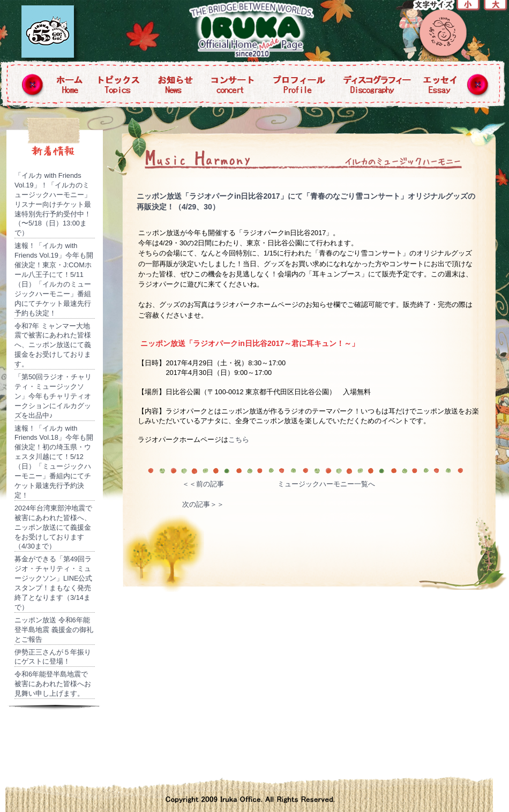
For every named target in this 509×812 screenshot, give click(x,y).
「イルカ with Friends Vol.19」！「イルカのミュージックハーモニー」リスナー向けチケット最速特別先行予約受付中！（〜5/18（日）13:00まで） (53, 204)
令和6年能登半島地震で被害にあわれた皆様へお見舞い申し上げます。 (53, 684)
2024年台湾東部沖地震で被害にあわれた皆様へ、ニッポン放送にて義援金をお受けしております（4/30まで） (53, 527)
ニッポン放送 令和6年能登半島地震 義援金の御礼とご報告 (54, 630)
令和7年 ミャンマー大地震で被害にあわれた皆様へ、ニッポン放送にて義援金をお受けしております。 (53, 345)
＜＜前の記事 (203, 484)
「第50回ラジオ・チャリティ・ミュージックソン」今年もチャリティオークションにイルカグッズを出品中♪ (53, 396)
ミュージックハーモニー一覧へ (326, 484)
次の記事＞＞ (203, 504)
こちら (239, 439)
